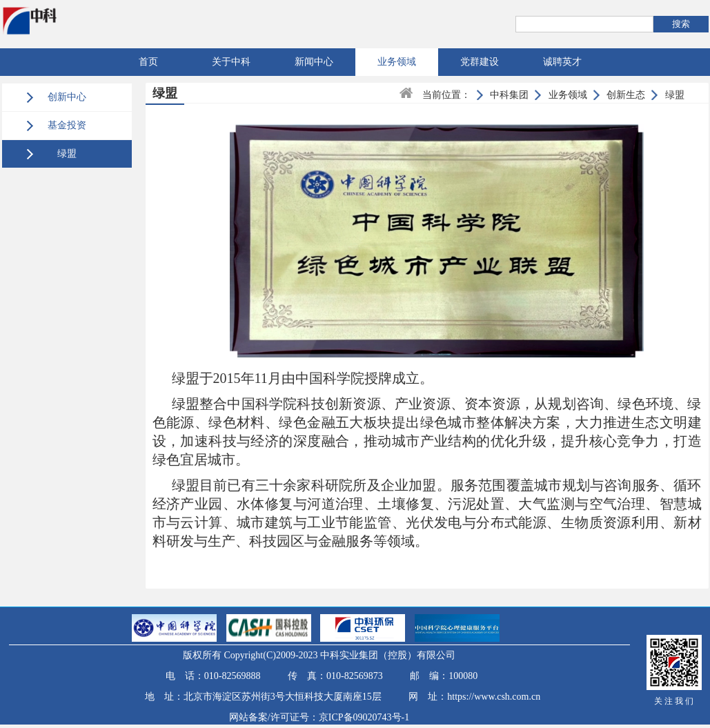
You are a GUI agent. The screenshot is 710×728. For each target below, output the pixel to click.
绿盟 (67, 154)
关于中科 (231, 62)
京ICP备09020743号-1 (364, 717)
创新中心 (67, 97)
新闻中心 (314, 62)
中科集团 (509, 95)
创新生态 (626, 95)
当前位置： (446, 95)
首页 (148, 62)
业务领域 (397, 62)
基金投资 (67, 125)
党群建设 (480, 62)
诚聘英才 (562, 62)
